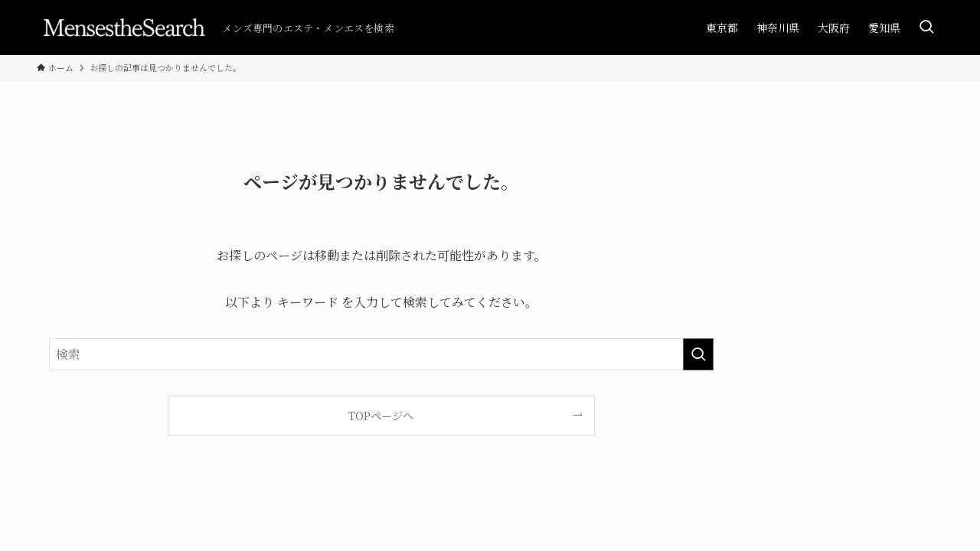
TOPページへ (381, 415)
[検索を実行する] (698, 354)
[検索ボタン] (926, 28)
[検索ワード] (381, 354)
